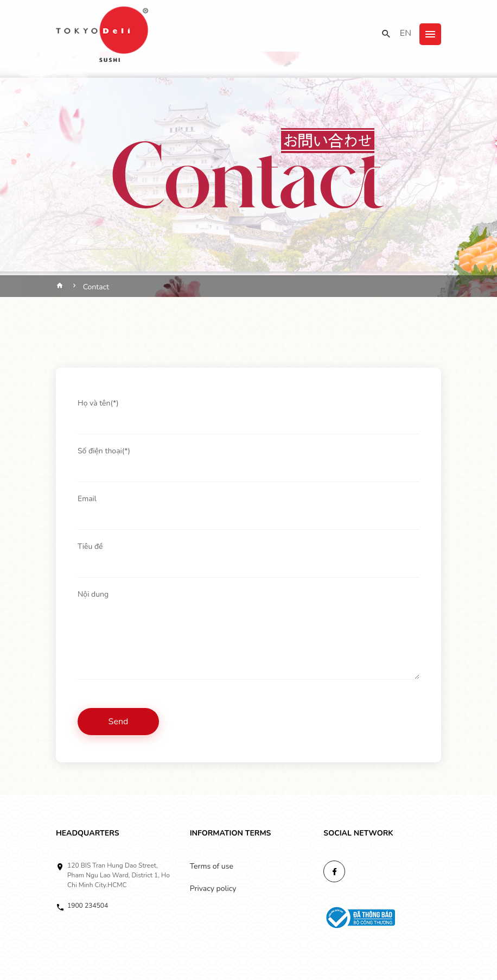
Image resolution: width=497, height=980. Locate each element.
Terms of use (212, 866)
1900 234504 (88, 906)
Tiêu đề (90, 546)
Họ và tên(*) (98, 403)
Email (87, 499)
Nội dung (93, 594)
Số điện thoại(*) (104, 451)
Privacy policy (213, 889)
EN (406, 33)
